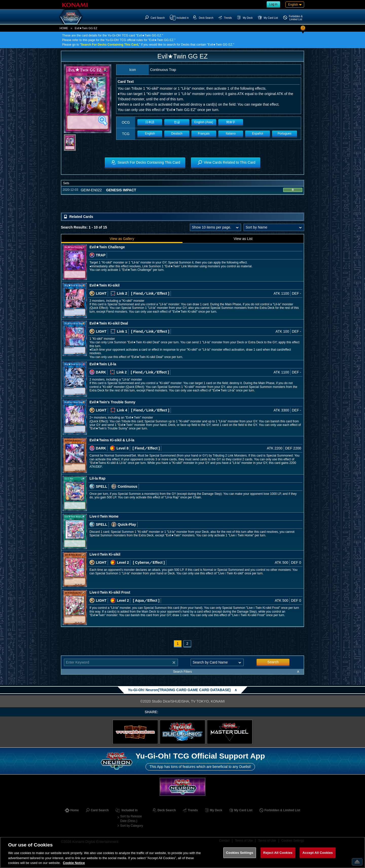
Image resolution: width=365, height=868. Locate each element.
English (150, 134)
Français (204, 134)
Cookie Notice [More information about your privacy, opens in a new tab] (74, 863)
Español (258, 134)
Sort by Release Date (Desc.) (131, 819)
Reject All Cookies (278, 853)
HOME (64, 28)
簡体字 (231, 122)
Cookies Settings (240, 853)
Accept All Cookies (318, 853)
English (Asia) (204, 122)
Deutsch (177, 134)
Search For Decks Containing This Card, (110, 45)
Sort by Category (132, 826)
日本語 (150, 122)
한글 (177, 122)
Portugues (285, 134)
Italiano (231, 134)
